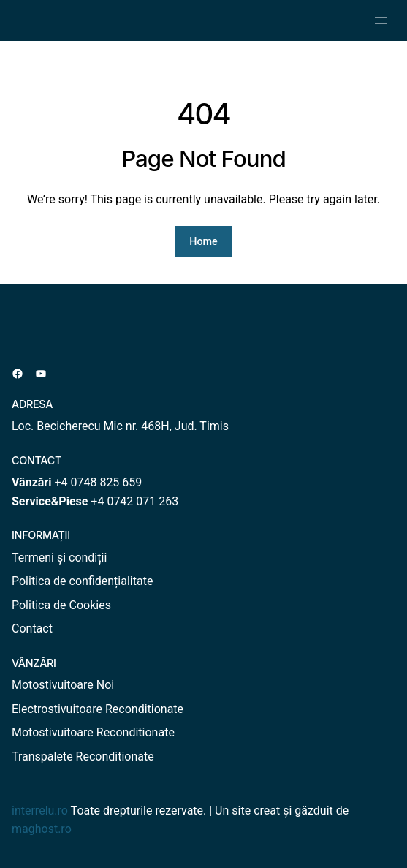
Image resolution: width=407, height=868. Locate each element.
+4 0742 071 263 (134, 501)
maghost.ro (42, 829)
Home (203, 242)
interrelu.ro (40, 811)
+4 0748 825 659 (98, 482)
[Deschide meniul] (381, 20)
